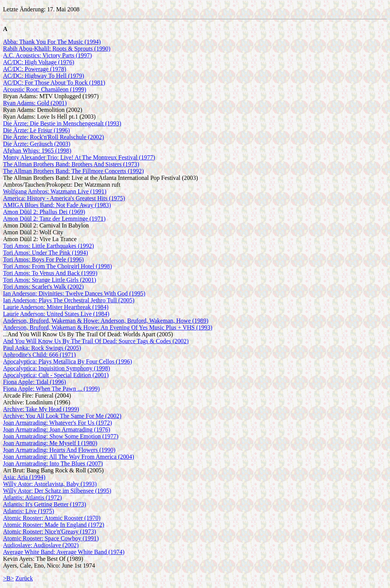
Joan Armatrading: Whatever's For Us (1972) (57, 423)
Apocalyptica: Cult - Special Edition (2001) (56, 375)
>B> (9, 578)
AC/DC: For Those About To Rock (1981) (54, 83)
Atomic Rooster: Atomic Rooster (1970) (52, 518)
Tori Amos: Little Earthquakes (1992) (49, 246)
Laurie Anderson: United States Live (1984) (56, 314)
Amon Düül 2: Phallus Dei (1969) (44, 212)
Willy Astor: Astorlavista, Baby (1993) (50, 484)
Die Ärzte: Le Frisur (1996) (36, 130)
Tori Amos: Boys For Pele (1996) (43, 259)
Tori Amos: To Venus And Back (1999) (50, 273)
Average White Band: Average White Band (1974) (64, 552)
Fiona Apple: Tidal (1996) (35, 382)
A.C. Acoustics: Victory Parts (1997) (47, 55)
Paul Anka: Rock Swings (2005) (42, 348)
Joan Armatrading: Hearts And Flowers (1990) (59, 450)
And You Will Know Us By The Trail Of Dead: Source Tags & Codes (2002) (96, 341)
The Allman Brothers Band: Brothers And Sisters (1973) (71, 164)
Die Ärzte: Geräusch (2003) (37, 144)
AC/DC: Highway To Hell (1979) (44, 76)
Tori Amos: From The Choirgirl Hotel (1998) (57, 266)
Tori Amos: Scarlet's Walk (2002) (43, 287)
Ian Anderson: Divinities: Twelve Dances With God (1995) (74, 293)
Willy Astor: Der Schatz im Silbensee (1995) (57, 491)
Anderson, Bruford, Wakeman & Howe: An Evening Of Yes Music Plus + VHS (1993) (108, 327)
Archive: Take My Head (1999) (41, 409)
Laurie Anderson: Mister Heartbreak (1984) (56, 307)
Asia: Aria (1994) (24, 477)
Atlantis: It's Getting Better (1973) (45, 504)
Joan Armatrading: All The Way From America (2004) (69, 457)
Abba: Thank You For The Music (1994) (52, 42)
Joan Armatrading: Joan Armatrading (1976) (57, 429)
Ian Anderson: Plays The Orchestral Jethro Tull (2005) (69, 300)
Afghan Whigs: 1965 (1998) (37, 151)
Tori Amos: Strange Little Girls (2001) (50, 280)
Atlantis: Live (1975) (29, 511)
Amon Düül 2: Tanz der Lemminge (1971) (54, 219)
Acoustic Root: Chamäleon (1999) (45, 89)
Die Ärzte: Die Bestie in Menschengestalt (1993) (62, 123)
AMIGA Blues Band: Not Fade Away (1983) (57, 205)
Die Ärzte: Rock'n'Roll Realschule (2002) (53, 137)
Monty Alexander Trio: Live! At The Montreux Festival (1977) (79, 157)
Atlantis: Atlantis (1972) (32, 497)
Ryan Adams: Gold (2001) (35, 103)
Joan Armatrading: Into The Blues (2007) (53, 463)
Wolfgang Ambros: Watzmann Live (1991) (55, 191)
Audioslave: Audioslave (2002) (41, 545)
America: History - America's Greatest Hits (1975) (64, 198)
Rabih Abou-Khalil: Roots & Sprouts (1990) (57, 49)
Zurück (24, 578)
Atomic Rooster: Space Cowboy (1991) (51, 538)
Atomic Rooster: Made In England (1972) (54, 525)
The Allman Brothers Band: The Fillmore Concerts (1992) (74, 171)
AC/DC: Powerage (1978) (35, 69)
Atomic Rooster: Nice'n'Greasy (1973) (50, 532)
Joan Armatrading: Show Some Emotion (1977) (61, 436)
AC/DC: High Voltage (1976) (39, 62)
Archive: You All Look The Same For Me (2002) (62, 416)
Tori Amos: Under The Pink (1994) (46, 253)
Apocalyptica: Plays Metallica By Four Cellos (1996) (67, 361)
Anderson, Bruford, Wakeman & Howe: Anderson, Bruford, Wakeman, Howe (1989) (106, 321)
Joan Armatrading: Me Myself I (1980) (50, 443)
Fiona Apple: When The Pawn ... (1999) (51, 389)
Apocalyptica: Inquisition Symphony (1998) (56, 368)
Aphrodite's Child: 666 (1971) (39, 355)
